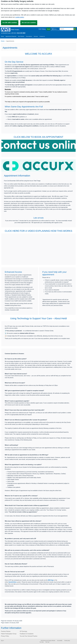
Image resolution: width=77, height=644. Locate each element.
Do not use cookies (29, 23)
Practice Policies (6, 631)
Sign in (2, 641)
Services (36, 36)
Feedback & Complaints (27, 634)
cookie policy (20, 17)
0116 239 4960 (21, 33)
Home (3, 41)
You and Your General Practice (29, 636)
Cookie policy (67, 641)
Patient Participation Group (9, 634)
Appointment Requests (11, 36)
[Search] (67, 29)
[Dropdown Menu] (55, 29)
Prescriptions (29, 36)
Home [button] (2, 36)
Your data (42, 642)
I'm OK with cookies (10, 23)
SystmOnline (13, 582)
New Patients (21, 36)
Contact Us (42, 36)
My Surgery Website (51, 641)
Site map (47, 642)
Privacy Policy (5, 636)
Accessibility (60, 641)
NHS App (51, 580)
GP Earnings (23, 631)
